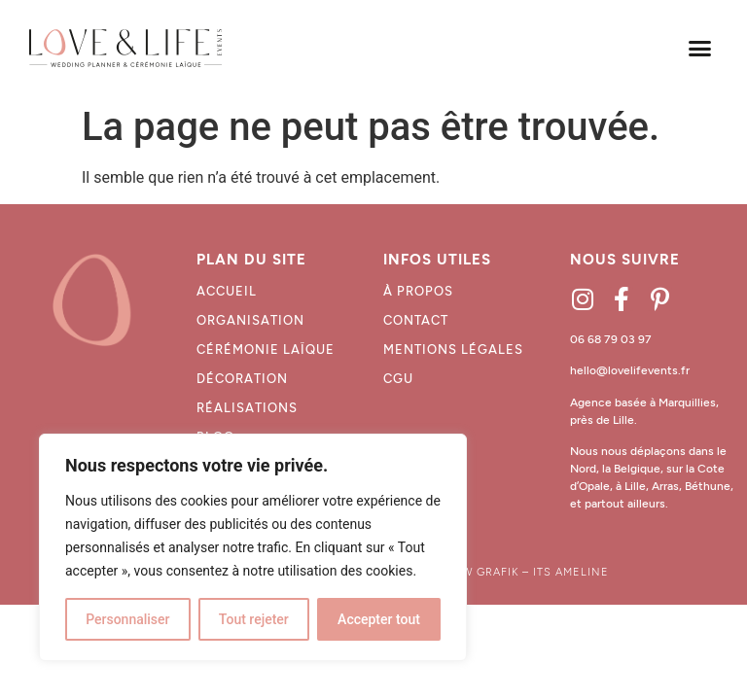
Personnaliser (127, 619)
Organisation (250, 320)
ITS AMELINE (571, 572)
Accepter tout (379, 619)
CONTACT (416, 320)
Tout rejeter (254, 619)
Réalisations (247, 408)
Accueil (227, 291)
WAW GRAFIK (481, 572)
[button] (699, 49)
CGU (398, 379)
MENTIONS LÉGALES (453, 350)
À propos (418, 291)
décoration (242, 379)
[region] (253, 547)
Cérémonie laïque (266, 350)
